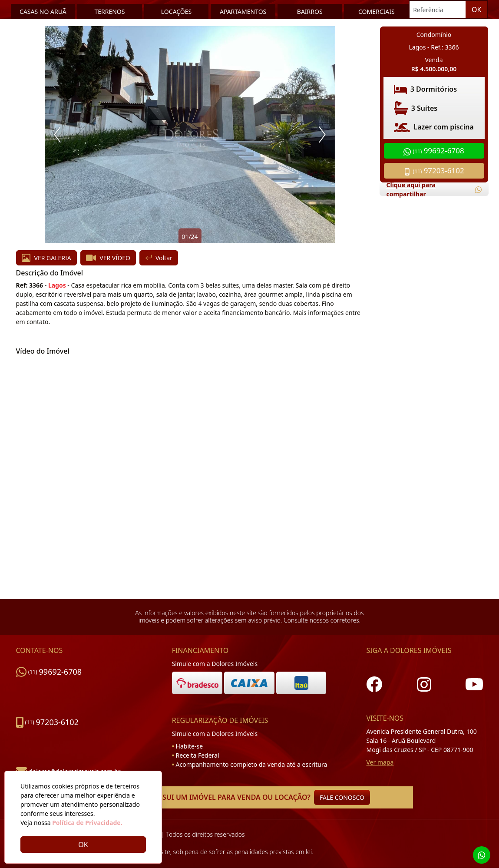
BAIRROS (310, 12)
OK (476, 10)
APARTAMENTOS (243, 12)
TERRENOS (109, 12)
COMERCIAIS (377, 12)
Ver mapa (380, 762)
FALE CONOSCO (342, 797)
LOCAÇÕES (176, 12)
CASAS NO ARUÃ (43, 12)
